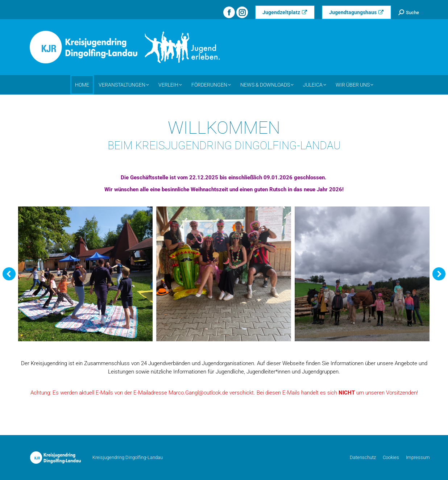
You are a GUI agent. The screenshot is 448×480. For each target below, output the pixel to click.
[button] (9, 274)
